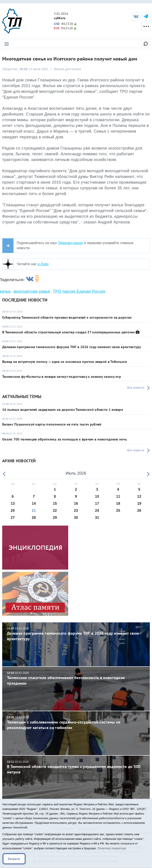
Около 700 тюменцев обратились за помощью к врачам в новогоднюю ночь (65, 439)
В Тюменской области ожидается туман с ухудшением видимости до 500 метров (76, 767)
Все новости (136, 388)
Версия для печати (67, 69)
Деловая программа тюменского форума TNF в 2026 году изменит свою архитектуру (72, 347)
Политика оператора (112, 848)
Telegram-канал (70, 243)
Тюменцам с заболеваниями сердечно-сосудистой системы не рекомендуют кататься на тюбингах (76, 723)
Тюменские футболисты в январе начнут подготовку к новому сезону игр (62, 376)
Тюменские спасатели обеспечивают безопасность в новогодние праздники (76, 679)
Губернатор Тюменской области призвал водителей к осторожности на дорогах (67, 317)
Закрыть (14, 859)
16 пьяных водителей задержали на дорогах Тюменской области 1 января (63, 409)
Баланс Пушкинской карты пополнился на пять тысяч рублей (52, 424)
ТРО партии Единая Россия (79, 291)
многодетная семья (32, 291)
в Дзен (43, 264)
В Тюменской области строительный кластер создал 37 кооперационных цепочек (69, 332)
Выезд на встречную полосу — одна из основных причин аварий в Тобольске (65, 362)
